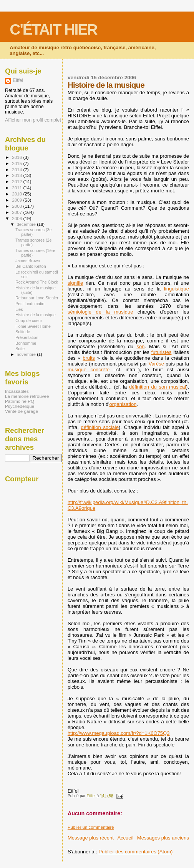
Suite (20, 349)
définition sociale (100, 427)
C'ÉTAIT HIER (53, 29)
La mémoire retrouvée (27, 396)
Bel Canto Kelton (31, 266)
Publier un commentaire (91, 827)
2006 (17, 218)
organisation (123, 404)
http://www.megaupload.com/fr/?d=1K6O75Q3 (119, 733)
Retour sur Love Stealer (37, 298)
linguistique (177, 289)
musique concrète (89, 370)
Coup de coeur (29, 320)
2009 (17, 200)
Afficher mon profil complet (33, 120)
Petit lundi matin (30, 304)
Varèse (156, 364)
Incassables (17, 391)
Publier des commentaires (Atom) (135, 852)
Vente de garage (22, 411)
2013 (17, 175)
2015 (17, 163)
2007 (17, 212)
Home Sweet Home (33, 326)
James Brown (28, 260)
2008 (17, 206)
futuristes (162, 352)
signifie (75, 283)
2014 (17, 169)
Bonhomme (26, 343)
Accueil (125, 838)
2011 (17, 188)
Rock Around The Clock (37, 282)
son (140, 346)
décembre (27, 224)
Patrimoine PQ (20, 401)
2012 (17, 181)
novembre (27, 354)
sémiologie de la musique (100, 312)
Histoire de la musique (36, 315)
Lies (19, 309)
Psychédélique (20, 406)
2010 (17, 194)
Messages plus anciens (163, 838)
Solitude (23, 332)
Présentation (27, 337)
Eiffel (18, 80)
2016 (17, 157)
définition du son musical (158, 387)
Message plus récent (91, 838)
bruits (89, 358)
